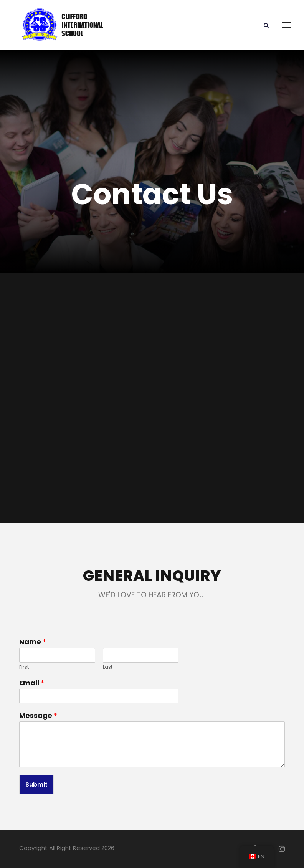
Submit (36, 785)
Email (32, 683)
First (24, 667)
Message (38, 715)
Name (33, 642)
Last (108, 667)
